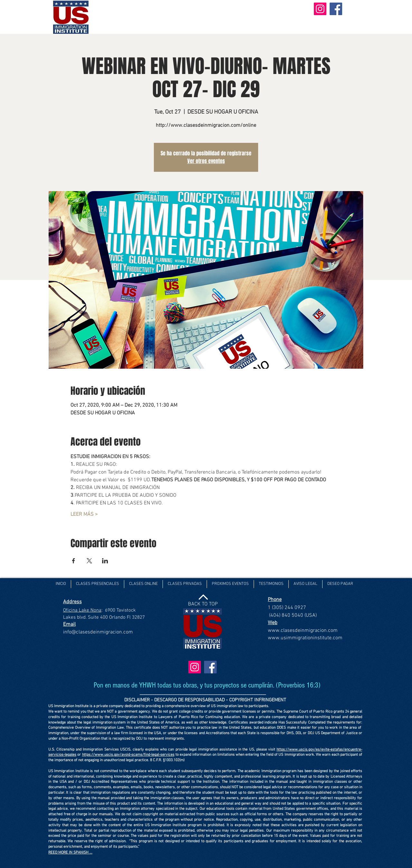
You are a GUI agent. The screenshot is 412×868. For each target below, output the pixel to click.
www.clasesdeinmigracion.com (303, 631)
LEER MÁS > (84, 514)
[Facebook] (336, 9)
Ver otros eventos (206, 161)
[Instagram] (320, 9)
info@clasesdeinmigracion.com (98, 632)
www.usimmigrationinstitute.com (305, 638)
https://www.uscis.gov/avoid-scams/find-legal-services (128, 755)
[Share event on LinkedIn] (105, 561)
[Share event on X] (89, 561)
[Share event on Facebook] (74, 561)
